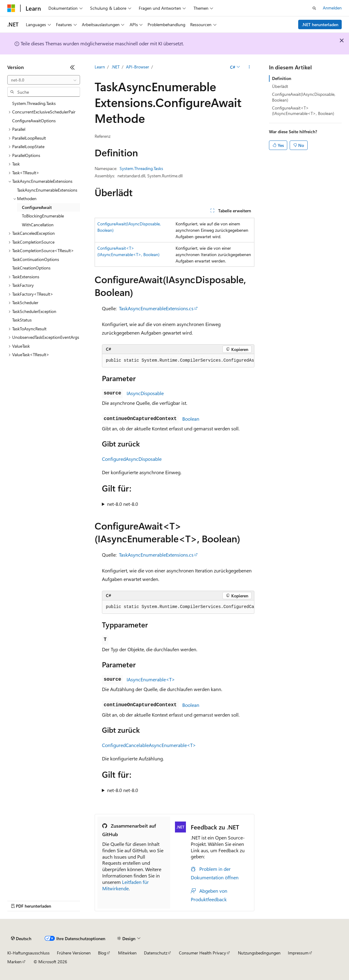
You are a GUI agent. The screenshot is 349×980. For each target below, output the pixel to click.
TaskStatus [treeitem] (22, 320)
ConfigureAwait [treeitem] (37, 207)
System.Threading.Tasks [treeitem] (34, 103)
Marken (14, 962)
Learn (100, 67)
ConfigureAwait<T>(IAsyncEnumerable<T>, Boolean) (303, 111)
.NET (115, 67)
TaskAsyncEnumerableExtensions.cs (156, 308)
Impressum (298, 953)
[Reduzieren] (72, 67)
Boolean (191, 419)
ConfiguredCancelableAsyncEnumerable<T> (149, 745)
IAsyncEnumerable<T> (151, 679)
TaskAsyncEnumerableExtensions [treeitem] (47, 190)
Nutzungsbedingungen (259, 953)
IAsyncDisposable (145, 393)
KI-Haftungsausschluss (28, 953)
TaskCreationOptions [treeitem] (31, 268)
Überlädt (280, 86)
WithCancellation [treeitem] (38, 225)
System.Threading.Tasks (141, 168)
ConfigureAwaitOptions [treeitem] (34, 121)
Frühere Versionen (74, 953)
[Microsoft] (11, 8)
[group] (178, 361)
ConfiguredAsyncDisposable (132, 459)
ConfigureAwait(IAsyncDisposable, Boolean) (304, 97)
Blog (102, 953)
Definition (282, 78)
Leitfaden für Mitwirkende (126, 885)
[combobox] (44, 80)
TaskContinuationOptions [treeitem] (36, 259)
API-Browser (138, 67)
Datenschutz (156, 953)
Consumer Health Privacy (202, 953)
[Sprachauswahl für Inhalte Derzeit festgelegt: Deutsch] (21, 939)
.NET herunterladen (320, 24)
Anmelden (332, 8)
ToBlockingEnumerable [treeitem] (43, 216)
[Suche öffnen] (314, 8)
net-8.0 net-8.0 (123, 504)
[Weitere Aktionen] (249, 67)
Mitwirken (127, 953)
